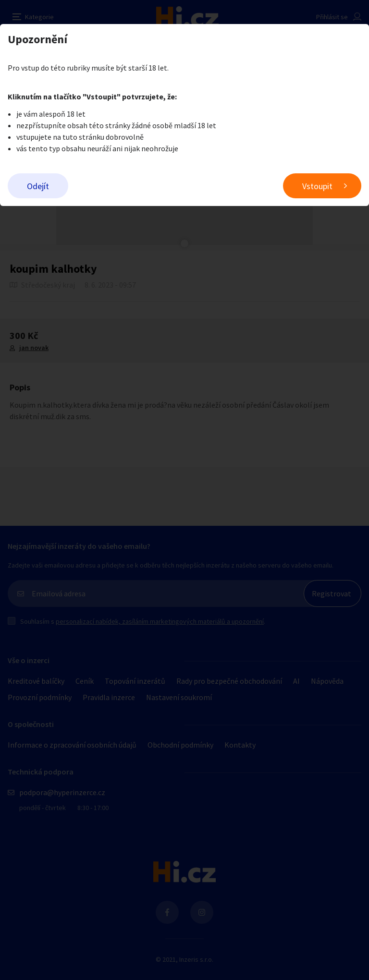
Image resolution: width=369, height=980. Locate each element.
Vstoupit (317, 186)
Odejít (38, 186)
